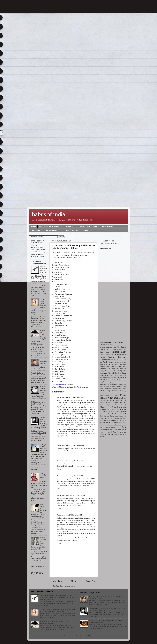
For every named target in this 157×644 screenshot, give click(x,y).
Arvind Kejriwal (117, 357)
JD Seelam (123, 382)
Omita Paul (119, 400)
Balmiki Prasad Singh (119, 364)
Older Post (91, 581)
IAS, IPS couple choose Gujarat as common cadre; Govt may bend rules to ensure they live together (58, 610)
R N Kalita (115, 410)
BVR (109, 364)
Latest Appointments (53, 230)
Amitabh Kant (118, 352)
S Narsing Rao (113, 418)
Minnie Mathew (122, 389)
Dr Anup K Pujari (117, 371)
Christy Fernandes (105, 371)
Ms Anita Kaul (109, 393)
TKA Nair (116, 432)
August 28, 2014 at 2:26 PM (75, 461)
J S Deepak (109, 382)
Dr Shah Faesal (121, 373)
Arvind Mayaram (107, 360)
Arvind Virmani (118, 360)
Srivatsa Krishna (110, 427)
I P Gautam (119, 380)
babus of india (49, 214)
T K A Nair (107, 432)
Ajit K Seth (105, 349)
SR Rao (120, 418)
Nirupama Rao (115, 398)
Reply (59, 439)
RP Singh (109, 412)
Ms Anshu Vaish (119, 393)
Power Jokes (36, 230)
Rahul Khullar (110, 414)
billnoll (77, 636)
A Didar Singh (105, 347)
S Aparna (106, 418)
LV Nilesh (123, 386)
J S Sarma (116, 382)
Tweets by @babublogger (108, 244)
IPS (67, 230)
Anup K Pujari (116, 354)
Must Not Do (71, 227)
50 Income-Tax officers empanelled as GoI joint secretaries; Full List (74, 247)
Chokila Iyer (123, 369)
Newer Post (57, 581)
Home (33, 227)
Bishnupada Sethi (106, 369)
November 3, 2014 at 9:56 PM (75, 495)
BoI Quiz (76, 230)
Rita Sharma (119, 416)
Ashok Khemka (108, 362)
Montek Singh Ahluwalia (109, 391)
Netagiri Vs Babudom (88, 227)
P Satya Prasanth (112, 403)
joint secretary (83, 387)
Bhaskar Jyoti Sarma (108, 366)
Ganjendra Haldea (105, 378)
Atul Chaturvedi (119, 362)
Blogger (91, 636)
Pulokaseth (123, 407)
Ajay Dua (113, 347)
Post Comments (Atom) (68, 586)
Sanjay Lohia (107, 421)
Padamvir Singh (105, 405)
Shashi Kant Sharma (106, 425)
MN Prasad (114, 389)
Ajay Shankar (122, 347)
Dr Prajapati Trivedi (113, 372)
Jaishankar (104, 384)
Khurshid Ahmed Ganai (107, 386)
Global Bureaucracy (109, 227)
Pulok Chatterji (112, 407)
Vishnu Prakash (118, 435)
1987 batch (60, 387)
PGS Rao (123, 403)
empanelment (69, 387)
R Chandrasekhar (106, 409)
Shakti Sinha (123, 423)
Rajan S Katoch (121, 414)
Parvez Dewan (115, 405)
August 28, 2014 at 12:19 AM (75, 446)
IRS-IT (76, 387)
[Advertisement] (113, 294)
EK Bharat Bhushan (120, 375)
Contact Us (87, 230)
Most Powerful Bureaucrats (51, 227)
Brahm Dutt (115, 369)
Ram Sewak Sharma (107, 416)
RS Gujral (116, 412)
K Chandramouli (122, 384)
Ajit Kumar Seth (117, 349)
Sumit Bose (121, 427)
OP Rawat (110, 400)
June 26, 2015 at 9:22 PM (74, 515)
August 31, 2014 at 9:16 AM (75, 476)
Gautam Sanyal (116, 378)
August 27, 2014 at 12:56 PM (75, 397)
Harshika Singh (110, 380)
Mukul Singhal (114, 395)
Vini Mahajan (109, 435)
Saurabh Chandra (112, 423)
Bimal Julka (122, 366)
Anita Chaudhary (105, 355)
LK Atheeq (116, 386)
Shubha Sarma (116, 425)
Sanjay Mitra (116, 420)
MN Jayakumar (105, 389)
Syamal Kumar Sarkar (107, 429)
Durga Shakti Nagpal (107, 375)
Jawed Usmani (112, 384)
